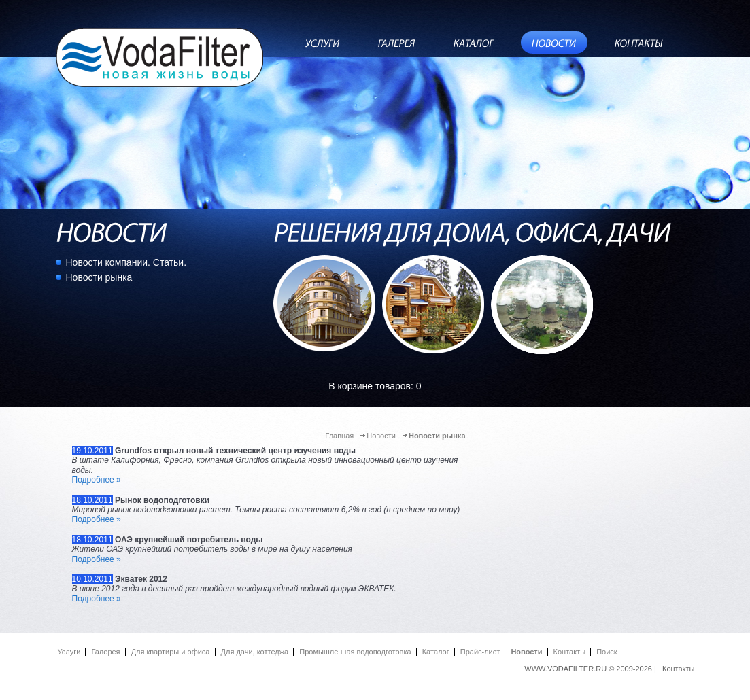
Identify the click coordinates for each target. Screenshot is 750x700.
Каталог (436, 652)
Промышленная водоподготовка (355, 652)
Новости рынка (99, 277)
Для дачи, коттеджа (255, 652)
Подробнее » (97, 480)
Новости (381, 436)
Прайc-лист (480, 652)
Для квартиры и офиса (171, 652)
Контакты (570, 652)
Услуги (69, 652)
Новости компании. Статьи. (126, 262)
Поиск (607, 652)
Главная (339, 436)
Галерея (105, 652)
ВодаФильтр (160, 57)
